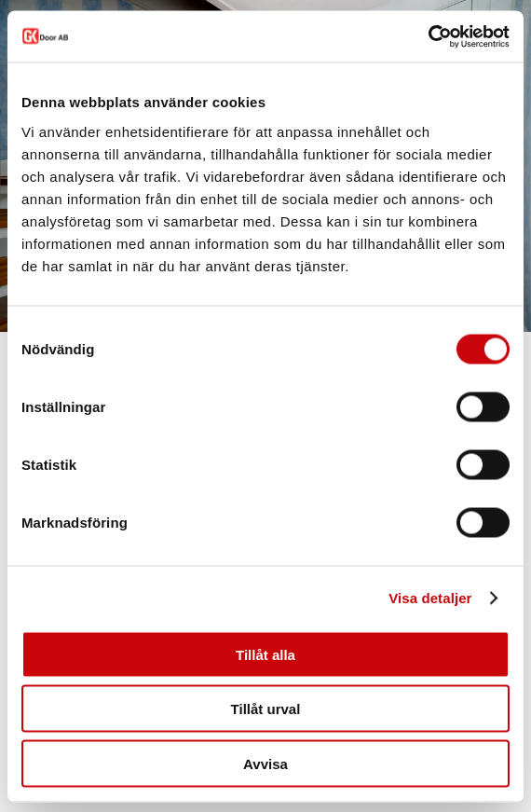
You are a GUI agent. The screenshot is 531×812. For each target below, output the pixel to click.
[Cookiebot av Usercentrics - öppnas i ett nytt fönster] (428, 36)
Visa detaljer (430, 598)
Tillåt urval (266, 709)
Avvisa (265, 763)
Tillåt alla (265, 654)
